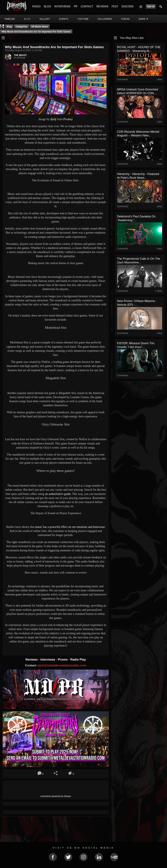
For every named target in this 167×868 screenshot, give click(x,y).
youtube (83, 19)
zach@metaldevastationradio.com (62, 665)
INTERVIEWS (62, 6)
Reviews (32, 659)
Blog (9, 27)
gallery (45, 19)
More (144, 19)
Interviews (48, 659)
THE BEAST (20, 55)
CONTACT (87, 6)
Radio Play (78, 659)
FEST (115, 6)
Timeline (10, 19)
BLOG (47, 6)
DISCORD (128, 6)
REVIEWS (102, 6)
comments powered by (56, 796)
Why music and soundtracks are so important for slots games (36, 32)
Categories (22, 27)
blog (27, 19)
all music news (40, 27)
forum (125, 19)
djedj (53, 119)
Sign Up (151, 7)
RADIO (36, 6)
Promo (63, 659)
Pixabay (68, 119)
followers (105, 19)
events (64, 19)
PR (76, 6)
